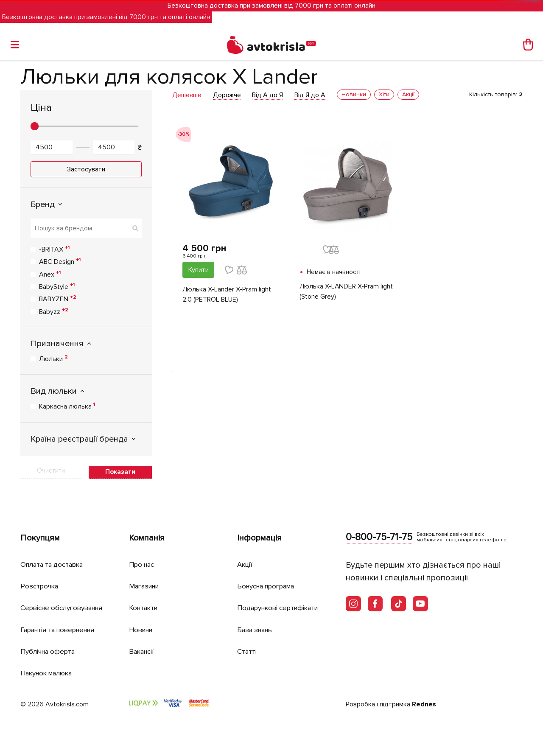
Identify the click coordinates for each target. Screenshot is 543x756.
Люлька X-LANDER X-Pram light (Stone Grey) (346, 292)
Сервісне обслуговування (64, 607)
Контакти (145, 607)
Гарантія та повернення (61, 629)
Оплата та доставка (53, 564)
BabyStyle (57, 286)
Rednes (424, 703)
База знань (256, 629)
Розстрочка (40, 586)
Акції (245, 564)
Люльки (53, 358)
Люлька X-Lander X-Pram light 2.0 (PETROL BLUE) (227, 295)
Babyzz (54, 311)
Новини (142, 629)
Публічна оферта (49, 650)
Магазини (146, 586)
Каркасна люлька (67, 406)
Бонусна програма (268, 586)
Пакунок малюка (48, 672)
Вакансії (143, 650)
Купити (199, 270)
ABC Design (60, 261)
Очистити (51, 470)
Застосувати (86, 169)
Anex (50, 274)
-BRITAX (54, 249)
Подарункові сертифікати (280, 607)
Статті (247, 650)
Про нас (142, 564)
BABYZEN (58, 299)
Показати (120, 472)
